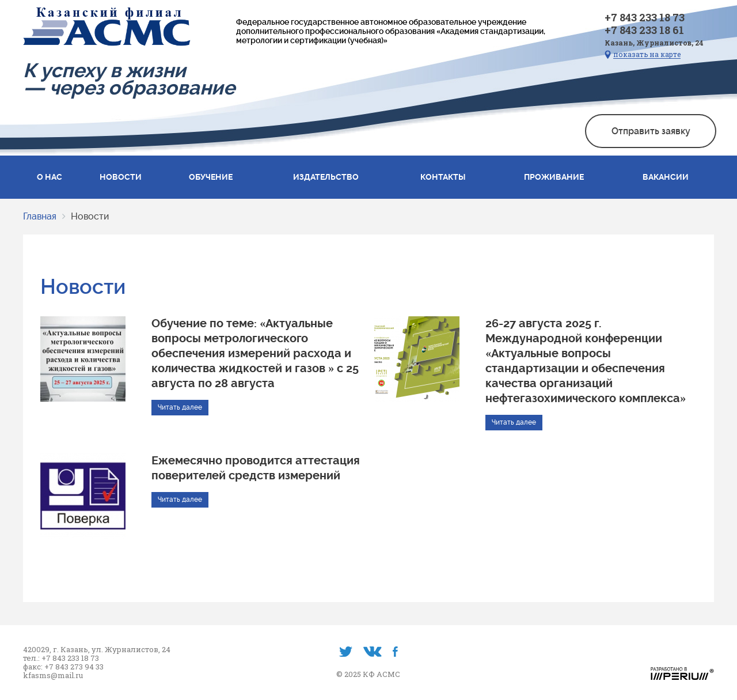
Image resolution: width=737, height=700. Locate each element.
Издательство (326, 177)
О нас (50, 177)
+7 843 (57, 667)
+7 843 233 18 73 (645, 17)
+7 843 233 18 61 (644, 30)
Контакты (443, 177)
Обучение (211, 177)
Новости (121, 177)
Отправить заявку (651, 131)
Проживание (554, 177)
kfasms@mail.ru (53, 676)
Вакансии (666, 177)
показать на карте (647, 54)
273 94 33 (87, 667)
